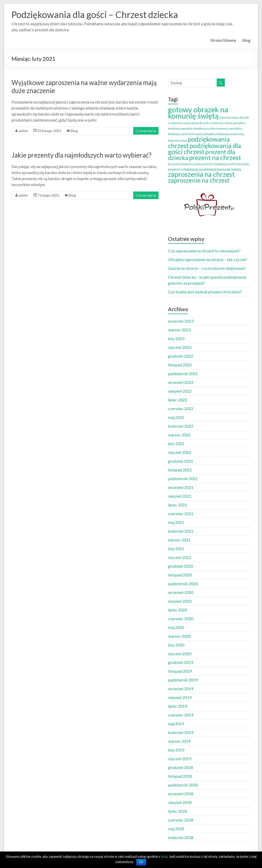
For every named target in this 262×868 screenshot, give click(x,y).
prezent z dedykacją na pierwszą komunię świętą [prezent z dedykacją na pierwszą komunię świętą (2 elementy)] (204, 169)
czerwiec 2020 (181, 619)
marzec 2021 (179, 540)
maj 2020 (176, 627)
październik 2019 (183, 680)
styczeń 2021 (180, 557)
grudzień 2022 (180, 356)
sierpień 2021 (180, 496)
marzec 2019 (179, 741)
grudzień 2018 (180, 767)
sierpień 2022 (180, 391)
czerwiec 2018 (181, 820)
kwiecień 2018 (181, 837)
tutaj (164, 856)
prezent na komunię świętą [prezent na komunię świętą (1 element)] (185, 164)
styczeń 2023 (180, 347)
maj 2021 (176, 522)
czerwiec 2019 (181, 715)
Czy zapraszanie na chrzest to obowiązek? (204, 251)
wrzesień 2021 (181, 487)
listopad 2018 (180, 776)
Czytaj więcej (146, 131)
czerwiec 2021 (181, 514)
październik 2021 (183, 479)
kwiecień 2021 (181, 531)
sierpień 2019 (180, 697)
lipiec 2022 (177, 400)
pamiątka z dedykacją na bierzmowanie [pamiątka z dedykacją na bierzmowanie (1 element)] (205, 128)
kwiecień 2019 (181, 732)
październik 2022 (183, 373)
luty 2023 (176, 338)
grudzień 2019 (180, 662)
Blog (246, 40)
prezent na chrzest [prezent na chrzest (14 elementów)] (215, 158)
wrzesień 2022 (181, 382)
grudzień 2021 (180, 461)
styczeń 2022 (180, 452)
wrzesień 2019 (181, 689)
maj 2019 (176, 724)
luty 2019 (176, 750)
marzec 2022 (179, 435)
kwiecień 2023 (181, 321)
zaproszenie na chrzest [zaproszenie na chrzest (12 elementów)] (199, 180)
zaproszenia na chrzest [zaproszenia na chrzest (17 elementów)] (201, 174)
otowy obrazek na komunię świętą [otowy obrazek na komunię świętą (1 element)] (212, 123)
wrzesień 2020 (181, 592)
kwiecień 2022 (181, 426)
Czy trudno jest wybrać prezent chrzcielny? (205, 292)
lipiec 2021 (177, 505)
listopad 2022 (180, 365)
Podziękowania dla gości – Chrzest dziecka (95, 15)
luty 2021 (176, 549)
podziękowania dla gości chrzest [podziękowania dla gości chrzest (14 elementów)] (204, 149)
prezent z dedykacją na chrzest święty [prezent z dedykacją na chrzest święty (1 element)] (226, 164)
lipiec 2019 (177, 706)
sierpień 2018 (180, 802)
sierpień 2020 (180, 601)
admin (23, 131)
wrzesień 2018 (181, 794)
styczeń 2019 (180, 759)
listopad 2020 (180, 575)
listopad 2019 (180, 671)
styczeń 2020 (180, 654)
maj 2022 (176, 417)
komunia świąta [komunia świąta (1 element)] (229, 117)
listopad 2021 (180, 470)
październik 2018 (183, 785)
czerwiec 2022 (181, 408)
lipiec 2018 (177, 811)
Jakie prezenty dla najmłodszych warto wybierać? (81, 155)
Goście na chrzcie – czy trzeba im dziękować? (207, 268)
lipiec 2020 (177, 610)
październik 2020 (183, 584)
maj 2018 (176, 829)
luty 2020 (176, 645)
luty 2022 (176, 444)
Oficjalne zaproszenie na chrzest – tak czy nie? (207, 259)
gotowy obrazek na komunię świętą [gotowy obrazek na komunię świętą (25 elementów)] (198, 113)
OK (141, 862)
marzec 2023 (179, 330)
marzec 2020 (179, 636)
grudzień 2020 (180, 566)
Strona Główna (223, 40)
